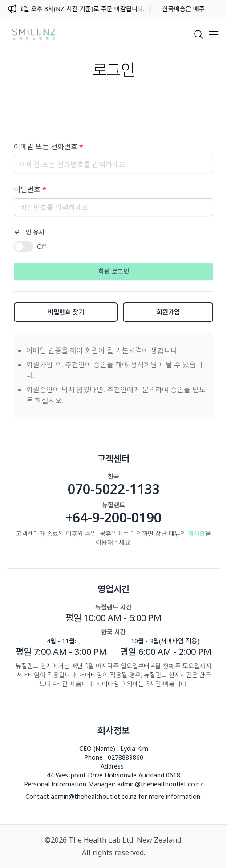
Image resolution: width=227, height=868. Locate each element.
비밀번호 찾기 (66, 312)
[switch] (24, 247)
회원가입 (168, 312)
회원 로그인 (114, 271)
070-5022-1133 (114, 489)
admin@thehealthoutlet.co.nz (160, 784)
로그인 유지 (29, 232)
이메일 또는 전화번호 (49, 147)
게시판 (197, 533)
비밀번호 (30, 189)
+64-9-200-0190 (113, 518)
